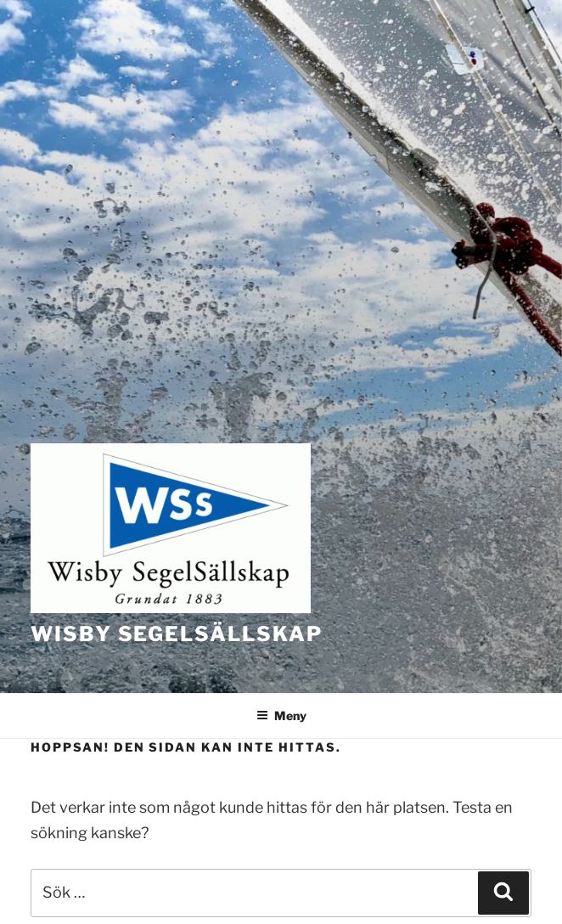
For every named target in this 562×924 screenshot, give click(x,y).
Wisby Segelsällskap (176, 634)
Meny (281, 716)
